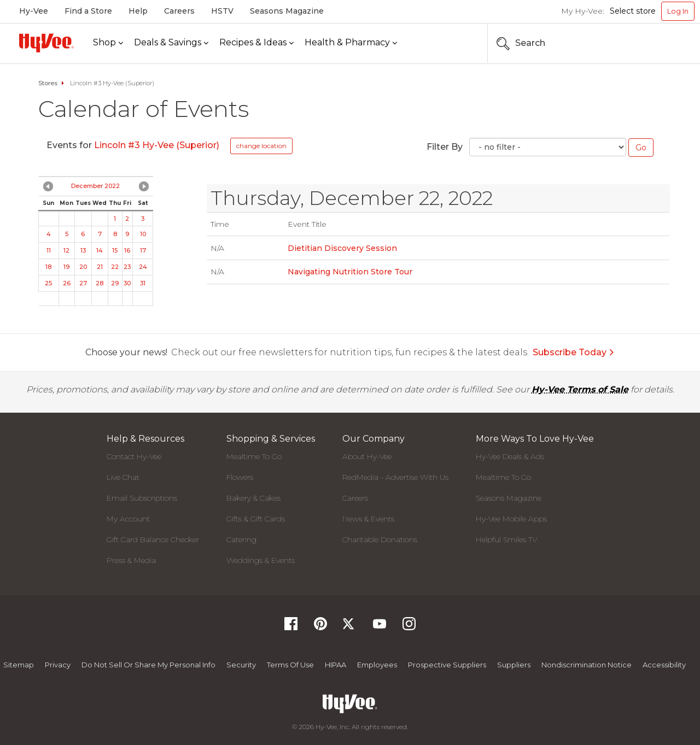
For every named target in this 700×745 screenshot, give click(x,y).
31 (143, 283)
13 (83, 250)
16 (127, 250)
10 (143, 234)
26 (67, 283)
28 (100, 283)
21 (100, 267)
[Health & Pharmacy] (351, 43)
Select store (633, 11)
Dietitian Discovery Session (342, 248)
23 (127, 267)
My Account (128, 519)
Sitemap (19, 665)
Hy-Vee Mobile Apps (511, 519)
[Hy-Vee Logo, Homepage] (46, 43)
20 (83, 267)
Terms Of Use (290, 665)
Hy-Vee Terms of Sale (580, 389)
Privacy (58, 665)
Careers (179, 11)
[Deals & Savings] (171, 43)
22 (115, 267)
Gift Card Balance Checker (153, 539)
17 (143, 250)
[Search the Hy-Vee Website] (662, 43)
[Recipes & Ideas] (256, 43)
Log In (678, 11)
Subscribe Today (574, 352)
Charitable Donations (380, 539)
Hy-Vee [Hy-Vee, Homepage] (34, 11)
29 (115, 283)
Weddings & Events (261, 560)
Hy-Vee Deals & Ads (510, 456)
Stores (48, 83)
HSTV (222, 11)
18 (48, 267)
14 (100, 250)
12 (66, 250)
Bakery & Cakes (253, 498)
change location (261, 146)
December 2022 (95, 186)
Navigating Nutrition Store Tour (350, 272)
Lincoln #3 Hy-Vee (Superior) (157, 145)
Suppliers (514, 665)
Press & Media (131, 560)
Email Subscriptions (142, 498)
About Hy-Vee (367, 456)
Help (138, 11)
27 (83, 283)
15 (115, 250)
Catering (241, 539)
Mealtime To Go (254, 456)
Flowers (240, 477)
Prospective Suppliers (447, 665)
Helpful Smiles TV (506, 539)
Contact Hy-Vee (134, 456)
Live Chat (123, 477)
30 (127, 283)
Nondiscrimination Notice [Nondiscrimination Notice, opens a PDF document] (587, 665)
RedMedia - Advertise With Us (395, 477)
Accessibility (664, 665)
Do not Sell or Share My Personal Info (148, 665)
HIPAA (336, 665)
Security (241, 665)
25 (48, 283)
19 (66, 267)
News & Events (368, 519)
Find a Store (88, 11)
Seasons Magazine (287, 11)
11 (49, 250)
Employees (377, 665)
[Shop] (108, 43)
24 (143, 267)
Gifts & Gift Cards (256, 519)
